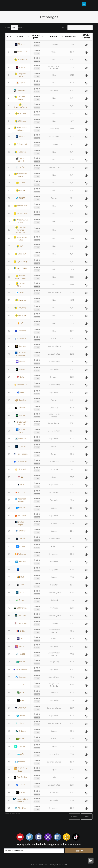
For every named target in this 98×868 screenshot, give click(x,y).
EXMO (20, 546)
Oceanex (21, 762)
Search (77, 28)
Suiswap (21, 300)
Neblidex (21, 316)
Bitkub (20, 600)
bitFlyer (21, 531)
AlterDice (21, 808)
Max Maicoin (20, 454)
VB (20, 323)
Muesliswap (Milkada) (20, 129)
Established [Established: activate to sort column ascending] (71, 36)
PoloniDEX (20, 52)
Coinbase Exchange (21, 354)
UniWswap (20, 206)
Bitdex (20, 190)
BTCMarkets (20, 608)
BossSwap (21, 60)
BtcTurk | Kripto (20, 523)
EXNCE (21, 198)
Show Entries (15, 28)
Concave (21, 113)
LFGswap (21, 121)
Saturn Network (20, 160)
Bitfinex (21, 415)
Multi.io (21, 67)
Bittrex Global (21, 431)
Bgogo (20, 292)
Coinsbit (21, 400)
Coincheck (20, 747)
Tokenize (21, 554)
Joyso (21, 83)
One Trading (21, 777)
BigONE (20, 646)
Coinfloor (20, 616)
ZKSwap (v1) (21, 144)
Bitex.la (20, 137)
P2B (20, 693)
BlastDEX (21, 254)
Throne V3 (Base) (20, 98)
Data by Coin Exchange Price (13, 813)
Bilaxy (21, 716)
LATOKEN (21, 708)
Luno (20, 569)
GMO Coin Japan (21, 769)
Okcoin (21, 785)
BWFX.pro (20, 623)
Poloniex (21, 439)
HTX (21, 485)
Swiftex (20, 167)
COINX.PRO (20, 90)
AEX (21, 754)
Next (87, 816)
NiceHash (21, 469)
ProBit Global (20, 670)
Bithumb (20, 493)
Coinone (21, 677)
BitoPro (20, 446)
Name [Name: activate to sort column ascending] (20, 36)
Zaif (21, 577)
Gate (20, 377)
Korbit (21, 793)
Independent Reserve (21, 800)
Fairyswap (20, 308)
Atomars (20, 331)
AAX (20, 700)
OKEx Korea (20, 462)
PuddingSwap (20, 106)
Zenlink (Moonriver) (20, 277)
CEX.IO (20, 593)
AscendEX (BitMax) (20, 500)
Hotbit (20, 662)
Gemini (20, 539)
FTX (21, 685)
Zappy (20, 183)
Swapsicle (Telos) (20, 75)
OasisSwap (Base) (21, 175)
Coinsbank (20, 339)
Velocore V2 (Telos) (20, 239)
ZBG (20, 639)
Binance (20, 346)
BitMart (21, 723)
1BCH (20, 246)
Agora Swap (21, 262)
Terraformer (20, 214)
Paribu (21, 739)
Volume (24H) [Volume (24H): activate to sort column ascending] (36, 36)
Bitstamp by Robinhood (20, 423)
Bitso (20, 585)
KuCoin (20, 369)
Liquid (20, 508)
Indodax (20, 562)
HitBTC (21, 654)
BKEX (20, 631)
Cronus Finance (21, 285)
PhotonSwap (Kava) (21, 221)
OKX (21, 392)
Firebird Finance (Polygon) (20, 230)
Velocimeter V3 (20, 269)
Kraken (21, 362)
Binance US (20, 385)
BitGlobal (21, 516)
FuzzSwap (21, 152)
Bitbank (20, 731)
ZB (21, 477)
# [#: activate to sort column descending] (8, 36)
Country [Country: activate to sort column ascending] (53, 36)
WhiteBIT (21, 408)
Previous (75, 816)
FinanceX (20, 44)
